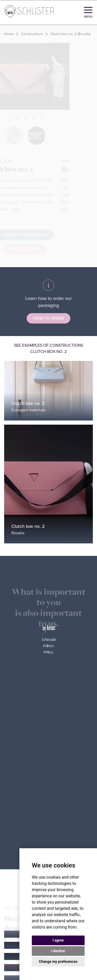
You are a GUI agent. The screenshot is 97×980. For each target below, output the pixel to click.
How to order (48, 318)
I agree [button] (58, 940)
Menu (88, 17)
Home (9, 34)
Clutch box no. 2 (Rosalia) (70, 34)
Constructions (32, 34)
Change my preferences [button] (58, 962)
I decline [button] (58, 951)
